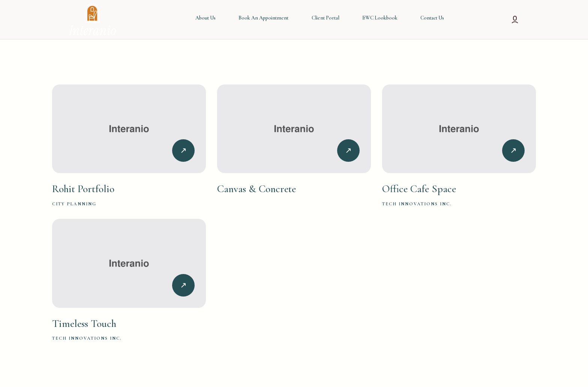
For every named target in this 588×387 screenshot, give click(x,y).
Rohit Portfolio (83, 189)
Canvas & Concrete (256, 189)
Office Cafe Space (419, 189)
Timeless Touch (84, 324)
